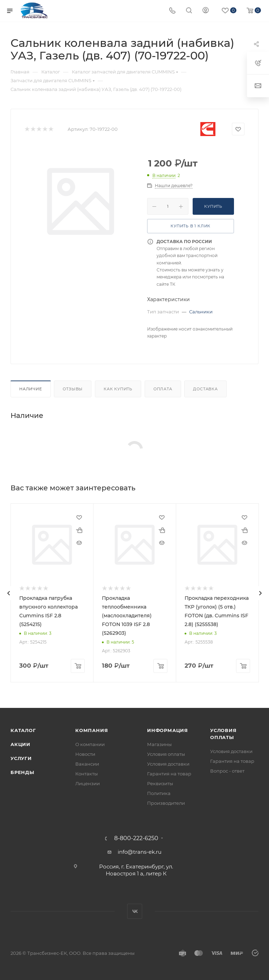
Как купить (118, 389)
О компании (90, 744)
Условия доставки (168, 764)
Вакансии (87, 764)
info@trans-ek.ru (140, 852)
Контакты (87, 774)
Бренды (22, 772)
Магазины (159, 744)
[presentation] (9, 593)
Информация (168, 730)
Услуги (21, 758)
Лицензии (88, 783)
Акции (20, 744)
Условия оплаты (166, 754)
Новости (85, 754)
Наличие (31, 389)
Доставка (205, 389)
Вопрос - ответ (227, 771)
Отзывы (73, 389)
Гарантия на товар (169, 774)
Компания (92, 730)
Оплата (163, 389)
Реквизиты (160, 783)
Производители (166, 803)
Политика (159, 793)
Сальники (201, 312)
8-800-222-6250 (136, 838)
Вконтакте (135, 911)
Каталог (23, 730)
